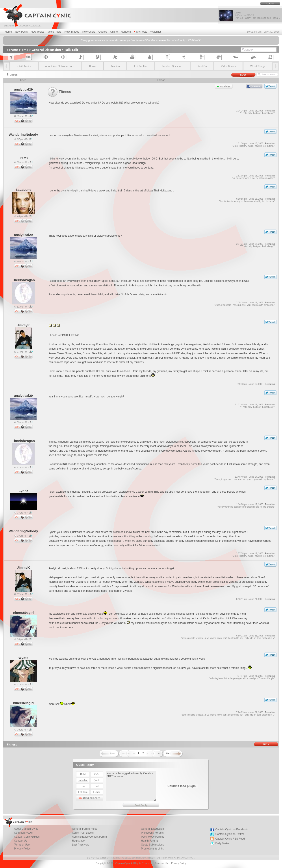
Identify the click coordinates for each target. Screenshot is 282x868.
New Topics (38, 32)
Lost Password (81, 845)
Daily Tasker (223, 843)
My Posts (140, 32)
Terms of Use (162, 863)
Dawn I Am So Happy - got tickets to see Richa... (257, 15)
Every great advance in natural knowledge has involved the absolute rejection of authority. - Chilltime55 (141, 40)
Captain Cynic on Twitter (230, 834)
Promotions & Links (152, 849)
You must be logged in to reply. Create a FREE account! (131, 786)
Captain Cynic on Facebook (232, 829)
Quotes (103, 32)
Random (126, 32)
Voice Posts (55, 32)
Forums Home (18, 50)
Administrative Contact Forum (89, 837)
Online (114, 32)
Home (8, 32)
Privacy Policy (22, 849)
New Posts (21, 32)
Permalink (270, 111)
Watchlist (156, 32)
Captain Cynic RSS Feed (230, 839)
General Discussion (46, 50)
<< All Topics (24, 66)
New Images (72, 32)
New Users (89, 32)
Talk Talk (71, 50)
